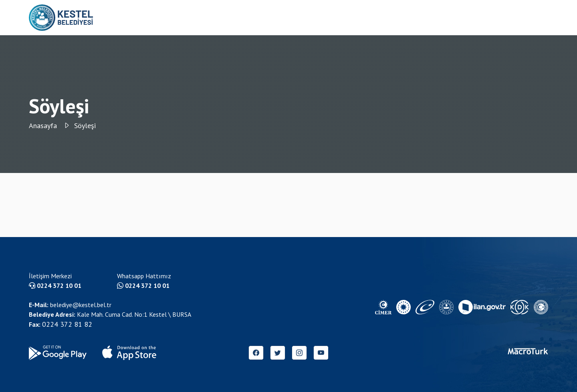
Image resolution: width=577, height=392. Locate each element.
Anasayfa (49, 126)
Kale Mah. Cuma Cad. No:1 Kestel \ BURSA (110, 314)
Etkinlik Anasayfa (432, 18)
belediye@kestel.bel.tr (70, 305)
